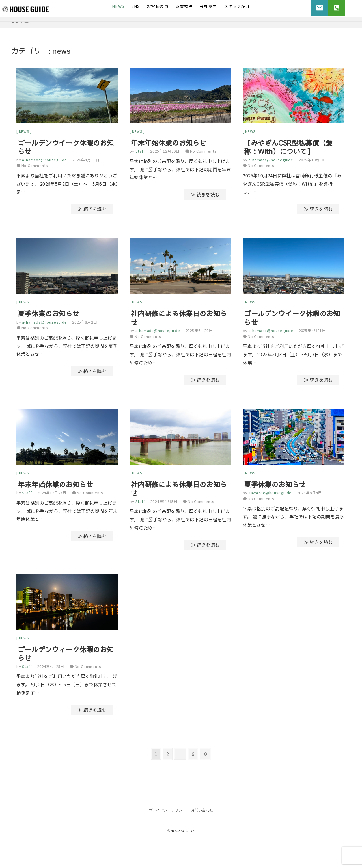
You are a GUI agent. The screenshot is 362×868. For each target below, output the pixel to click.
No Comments (35, 166)
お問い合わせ (202, 813)
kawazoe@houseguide (270, 495)
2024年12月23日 (52, 495)
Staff (140, 152)
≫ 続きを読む (92, 210)
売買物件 (184, 6)
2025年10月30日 (313, 160)
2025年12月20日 (165, 152)
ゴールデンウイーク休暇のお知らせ (66, 147)
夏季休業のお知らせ (49, 315)
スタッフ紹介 (237, 6)
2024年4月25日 (51, 669)
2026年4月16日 (86, 160)
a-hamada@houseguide (44, 160)
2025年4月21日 (312, 332)
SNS (136, 6)
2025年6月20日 (199, 332)
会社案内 (208, 6)
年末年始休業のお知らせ (169, 143)
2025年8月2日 (85, 323)
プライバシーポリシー (167, 813)
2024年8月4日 (309, 495)
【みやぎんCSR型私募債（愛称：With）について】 (288, 147)
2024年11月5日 (164, 503)
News (118, 6)
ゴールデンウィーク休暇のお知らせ (66, 656)
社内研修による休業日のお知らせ (179, 319)
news (24, 132)
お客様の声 (158, 6)
